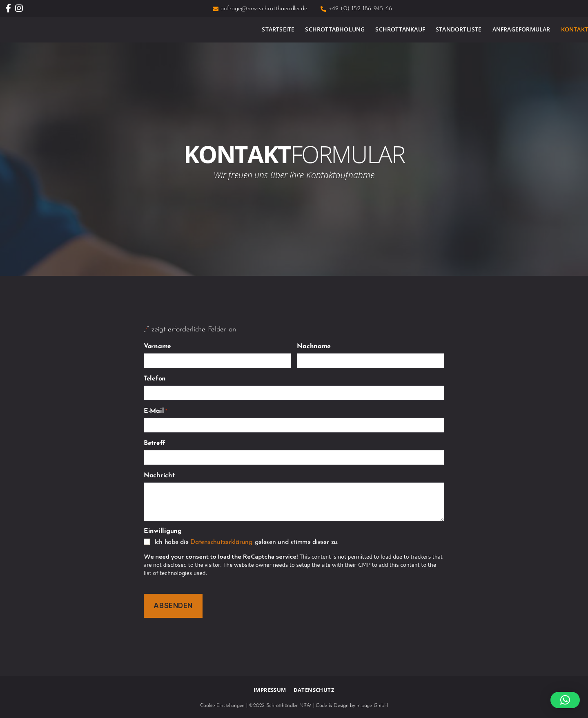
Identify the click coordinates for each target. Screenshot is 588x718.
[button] (565, 700)
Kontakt (575, 28)
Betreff (155, 442)
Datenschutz (314, 689)
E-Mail (155, 410)
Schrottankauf (400, 28)
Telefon (155, 378)
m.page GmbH (372, 704)
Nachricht (159, 474)
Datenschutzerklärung (222, 541)
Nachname (314, 345)
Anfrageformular (521, 28)
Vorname (157, 345)
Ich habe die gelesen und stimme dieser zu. (246, 541)
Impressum (270, 689)
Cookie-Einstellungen (223, 704)
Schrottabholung (335, 28)
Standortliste (459, 28)
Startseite (278, 28)
